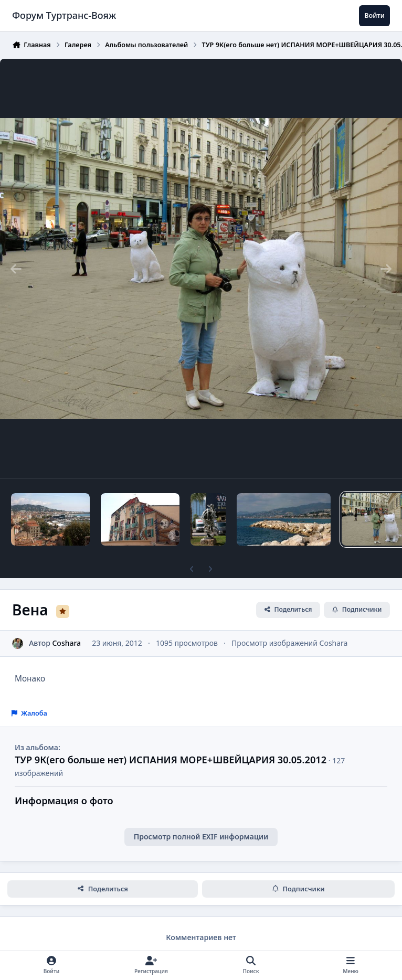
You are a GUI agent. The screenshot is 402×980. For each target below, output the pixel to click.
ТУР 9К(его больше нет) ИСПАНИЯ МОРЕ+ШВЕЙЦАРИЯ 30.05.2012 (171, 760)
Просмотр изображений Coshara (289, 643)
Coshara (66, 643)
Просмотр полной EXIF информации (201, 837)
